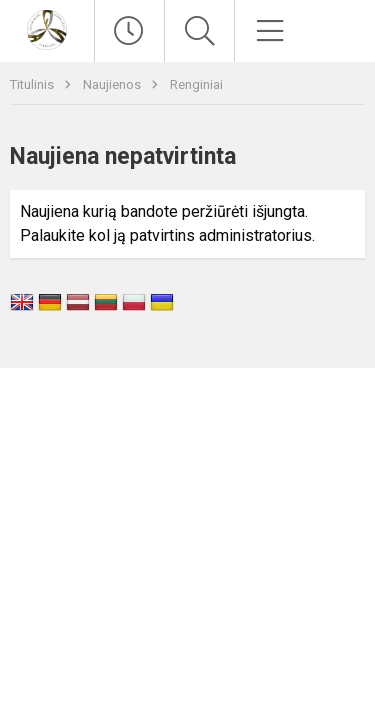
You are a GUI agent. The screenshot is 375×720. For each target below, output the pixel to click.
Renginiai (196, 84)
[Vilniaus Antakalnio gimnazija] (47, 28)
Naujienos (113, 84)
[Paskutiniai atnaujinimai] (129, 31)
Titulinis (33, 84)
